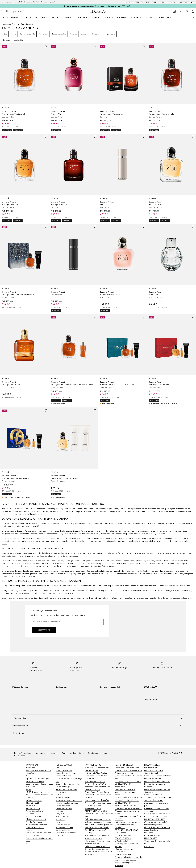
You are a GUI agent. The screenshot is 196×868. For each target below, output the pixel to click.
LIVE (194, 17)
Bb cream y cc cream (64, 827)
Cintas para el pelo (64, 808)
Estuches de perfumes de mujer (69, 779)
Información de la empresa (47, 753)
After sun (59, 811)
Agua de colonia (151, 830)
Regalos (171, 2)
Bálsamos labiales (63, 776)
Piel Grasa (149, 833)
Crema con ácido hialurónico (127, 768)
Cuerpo (109, 17)
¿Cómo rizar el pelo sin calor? (127, 822)
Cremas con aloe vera (124, 773)
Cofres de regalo (152, 773)
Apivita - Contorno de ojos (37, 779)
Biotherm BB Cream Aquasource (99, 825)
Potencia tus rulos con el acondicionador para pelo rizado (126, 792)
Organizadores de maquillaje (68, 784)
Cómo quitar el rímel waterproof (128, 770)
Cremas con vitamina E (124, 855)
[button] (98, 718)
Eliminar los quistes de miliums (157, 827)
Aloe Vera (119, 865)
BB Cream (30, 814)
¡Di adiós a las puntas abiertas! (158, 798)
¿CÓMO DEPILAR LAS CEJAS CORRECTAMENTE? (127, 802)
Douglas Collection (141, 17)
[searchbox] (25, 11)
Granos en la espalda (124, 863)
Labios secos (120, 833)
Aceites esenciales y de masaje (69, 800)
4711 (28, 844)
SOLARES (27, 17)
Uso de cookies (21, 756)
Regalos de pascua (153, 779)
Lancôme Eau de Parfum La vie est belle (98, 796)
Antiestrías (60, 819)
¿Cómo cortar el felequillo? (156, 822)
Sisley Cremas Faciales (36, 811)
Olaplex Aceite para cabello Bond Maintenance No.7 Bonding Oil (97, 830)
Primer (58, 822)
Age (28, 776)
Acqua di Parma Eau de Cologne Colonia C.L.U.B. (96, 783)
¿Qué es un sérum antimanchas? (128, 808)
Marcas (55, 17)
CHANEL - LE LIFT (33, 803)
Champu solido (151, 792)
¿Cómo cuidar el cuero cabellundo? (124, 826)
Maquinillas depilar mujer (66, 773)
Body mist (60, 814)
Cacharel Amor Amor (35, 827)
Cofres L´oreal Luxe (64, 770)
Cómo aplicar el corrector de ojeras (127, 812)
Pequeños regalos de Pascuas (157, 789)
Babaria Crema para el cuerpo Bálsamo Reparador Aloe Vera (98, 821)
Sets (57, 781)
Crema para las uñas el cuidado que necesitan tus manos (128, 859)
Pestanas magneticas (153, 825)
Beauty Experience (186, 2)
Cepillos (59, 768)
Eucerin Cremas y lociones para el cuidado (39, 785)
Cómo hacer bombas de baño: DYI (157, 842)
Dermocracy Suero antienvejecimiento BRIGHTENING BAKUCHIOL (96, 808)
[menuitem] (12, 17)
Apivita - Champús (34, 800)
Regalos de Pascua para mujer (157, 781)
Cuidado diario (164, 17)
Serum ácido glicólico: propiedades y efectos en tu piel (156, 803)
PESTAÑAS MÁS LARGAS (125, 806)
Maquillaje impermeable (66, 833)
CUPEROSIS (149, 846)
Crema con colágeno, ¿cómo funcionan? (157, 810)
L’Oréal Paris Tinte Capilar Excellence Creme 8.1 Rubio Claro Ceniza (97, 776)
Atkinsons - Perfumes (35, 781)
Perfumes (69, 17)
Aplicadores (61, 792)
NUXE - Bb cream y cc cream (38, 792)
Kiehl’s (29, 789)
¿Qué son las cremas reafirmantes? (124, 850)
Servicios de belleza (134, 2)
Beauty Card (151, 2)
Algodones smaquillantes (66, 789)
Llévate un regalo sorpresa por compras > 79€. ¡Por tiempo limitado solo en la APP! (95, 6)
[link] (24, 87)
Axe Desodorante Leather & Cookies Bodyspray (97, 837)
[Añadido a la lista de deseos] (46, 46)
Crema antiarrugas (63, 787)
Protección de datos (23, 753)
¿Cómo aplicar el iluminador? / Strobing (128, 845)
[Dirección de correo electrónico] (67, 622)
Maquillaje (84, 17)
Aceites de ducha (63, 798)
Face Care (60, 836)
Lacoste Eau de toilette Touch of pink (99, 815)
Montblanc (31, 768)
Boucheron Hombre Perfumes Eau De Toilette (39, 834)
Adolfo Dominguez (34, 822)
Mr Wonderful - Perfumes (37, 825)
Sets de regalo (10, 17)
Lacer (28, 841)
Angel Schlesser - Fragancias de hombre (40, 796)
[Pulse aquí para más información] (129, 6)
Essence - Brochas (34, 817)
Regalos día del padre (154, 770)
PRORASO (30, 806)
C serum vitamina (63, 825)
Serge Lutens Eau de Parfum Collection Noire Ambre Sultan (98, 802)
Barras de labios (63, 830)
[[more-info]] (14, 40)
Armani (16, 24)
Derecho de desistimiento (73, 753)
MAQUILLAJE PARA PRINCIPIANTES (153, 837)
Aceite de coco (121, 787)
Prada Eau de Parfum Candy (97, 792)
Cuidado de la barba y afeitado (158, 776)
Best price (182, 17)
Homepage (7, 24)
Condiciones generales (97, 753)
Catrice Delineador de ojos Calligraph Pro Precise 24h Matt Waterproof (98, 852)
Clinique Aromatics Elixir (36, 819)
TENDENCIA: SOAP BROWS (126, 830)
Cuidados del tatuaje (153, 795)
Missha (29, 830)
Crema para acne (63, 806)
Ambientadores (62, 817)
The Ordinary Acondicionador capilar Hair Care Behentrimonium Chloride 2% (98, 844)
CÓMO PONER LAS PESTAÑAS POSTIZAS (128, 818)
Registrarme (44, 630)
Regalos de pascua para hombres (155, 785)
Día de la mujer (151, 768)
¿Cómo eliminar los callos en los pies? (128, 777)
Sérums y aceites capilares (67, 803)
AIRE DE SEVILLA (33, 808)
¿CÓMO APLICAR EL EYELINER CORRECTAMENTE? (128, 783)
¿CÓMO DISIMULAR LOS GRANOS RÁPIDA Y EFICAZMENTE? (125, 838)
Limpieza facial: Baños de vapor (128, 798)
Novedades (41, 17)
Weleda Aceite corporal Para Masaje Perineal (97, 769)
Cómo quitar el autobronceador (158, 814)
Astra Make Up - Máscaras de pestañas (39, 772)
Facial (97, 17)
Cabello (122, 17)
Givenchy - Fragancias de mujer (39, 838)
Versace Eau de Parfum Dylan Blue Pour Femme (98, 788)
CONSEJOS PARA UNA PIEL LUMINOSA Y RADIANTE (156, 818)
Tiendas (162, 2)
